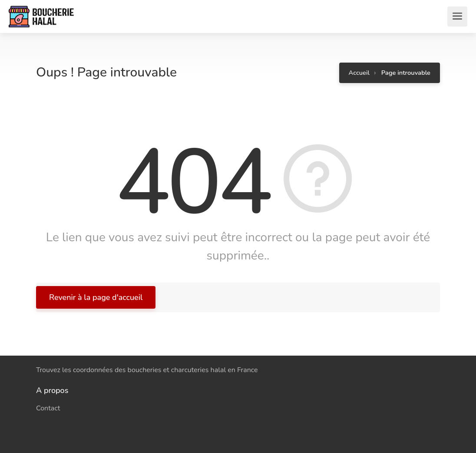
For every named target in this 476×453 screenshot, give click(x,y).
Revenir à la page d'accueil (96, 297)
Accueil (359, 73)
